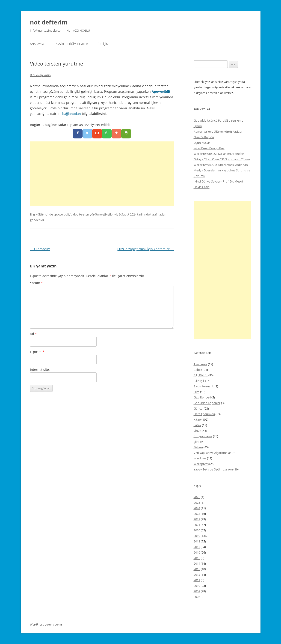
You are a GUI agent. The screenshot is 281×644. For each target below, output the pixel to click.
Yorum (36, 283)
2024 (197, 508)
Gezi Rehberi (202, 397)
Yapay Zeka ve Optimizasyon (213, 469)
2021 (197, 525)
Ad (33, 334)
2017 (197, 547)
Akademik (200, 364)
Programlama (203, 436)
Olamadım (40, 249)
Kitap (197, 419)
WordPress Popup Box (209, 148)
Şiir (196, 442)
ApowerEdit (161, 91)
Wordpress (201, 464)
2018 (197, 541)
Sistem (198, 447)
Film (197, 392)
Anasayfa (37, 44)
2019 (197, 536)
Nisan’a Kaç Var (204, 137)
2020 (197, 530)
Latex (197, 425)
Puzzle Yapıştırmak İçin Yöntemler (146, 249)
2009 (197, 591)
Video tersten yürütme (86, 214)
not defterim (49, 22)
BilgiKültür (37, 214)
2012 (197, 575)
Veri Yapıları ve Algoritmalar (212, 453)
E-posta (37, 352)
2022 (197, 519)
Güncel (198, 408)
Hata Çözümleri (204, 414)
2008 (197, 597)
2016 (197, 552)
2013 (197, 569)
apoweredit (61, 214)
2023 (197, 514)
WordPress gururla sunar (46, 625)
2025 (197, 503)
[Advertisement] (102, 174)
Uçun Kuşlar (202, 143)
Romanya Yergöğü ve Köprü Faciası (218, 132)
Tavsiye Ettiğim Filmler (71, 44)
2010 (197, 586)
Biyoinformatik (204, 386)
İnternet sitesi (41, 370)
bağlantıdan (72, 114)
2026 (197, 497)
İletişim (103, 44)
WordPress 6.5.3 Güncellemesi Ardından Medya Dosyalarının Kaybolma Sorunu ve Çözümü (222, 170)
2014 (197, 563)
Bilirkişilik (200, 381)
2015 (197, 558)
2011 (197, 580)
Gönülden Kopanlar (207, 403)
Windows (200, 458)
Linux (197, 431)
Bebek (198, 370)
